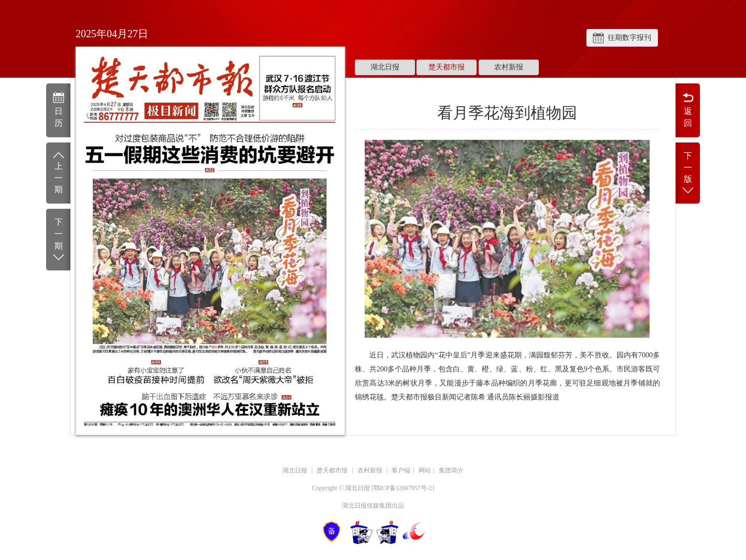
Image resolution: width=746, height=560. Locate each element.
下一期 (58, 240)
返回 (688, 109)
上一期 (58, 172)
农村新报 (509, 67)
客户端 (401, 470)
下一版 (688, 174)
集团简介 (451, 470)
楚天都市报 (447, 67)
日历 (58, 109)
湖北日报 (385, 67)
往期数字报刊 (629, 38)
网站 (425, 470)
